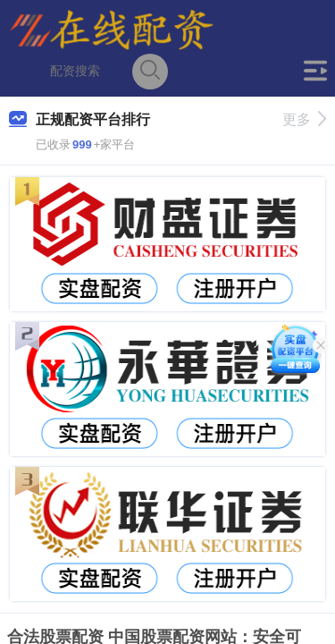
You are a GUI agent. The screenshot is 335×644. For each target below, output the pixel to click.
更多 (304, 119)
